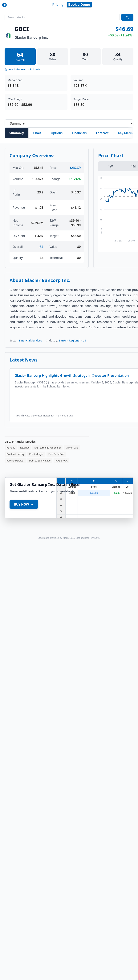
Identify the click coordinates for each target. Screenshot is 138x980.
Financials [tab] (79, 133)
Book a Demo (79, 4)
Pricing (58, 4)
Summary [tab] (17, 133)
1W (110, 166)
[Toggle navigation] (132, 5)
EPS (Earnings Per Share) (47, 448)
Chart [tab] (37, 133)
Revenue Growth (15, 461)
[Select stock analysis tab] (69, 123)
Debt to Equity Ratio (40, 461)
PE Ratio (11, 448)
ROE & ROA (61, 461)
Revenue (25, 448)
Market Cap (72, 448)
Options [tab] (57, 133)
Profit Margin (36, 454)
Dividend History (15, 454)
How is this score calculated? (22, 70)
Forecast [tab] (102, 133)
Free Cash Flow (56, 454)
